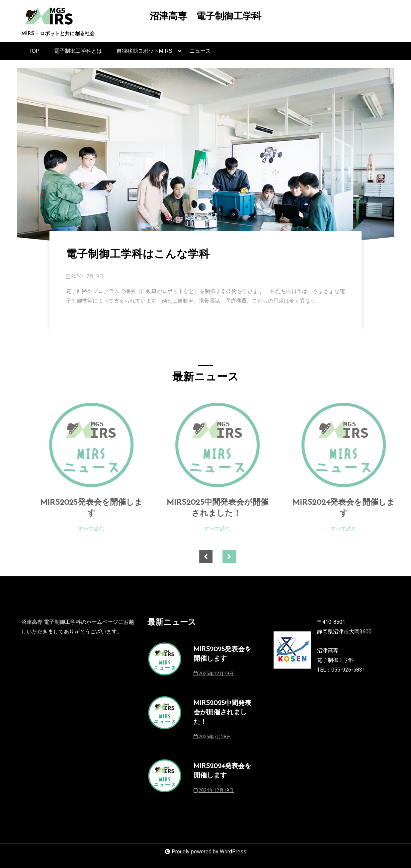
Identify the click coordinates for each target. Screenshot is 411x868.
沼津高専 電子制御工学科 (205, 17)
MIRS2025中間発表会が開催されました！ (232, 508)
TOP (34, 51)
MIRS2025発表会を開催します (106, 508)
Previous (220, 556)
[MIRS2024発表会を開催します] (358, 445)
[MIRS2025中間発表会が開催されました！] (232, 445)
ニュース (200, 51)
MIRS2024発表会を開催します (358, 508)
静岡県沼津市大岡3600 (344, 632)
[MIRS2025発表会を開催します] (106, 445)
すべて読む (106, 529)
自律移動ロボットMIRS (144, 54)
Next (244, 556)
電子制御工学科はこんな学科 (138, 255)
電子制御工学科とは (78, 51)
